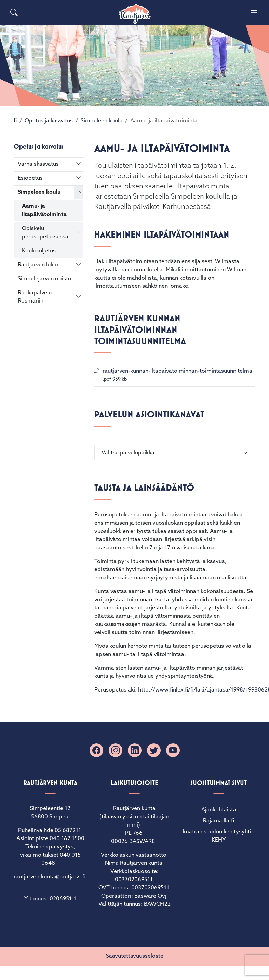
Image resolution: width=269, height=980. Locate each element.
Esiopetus (30, 178)
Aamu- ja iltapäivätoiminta (44, 211)
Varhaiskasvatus (38, 164)
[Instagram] (116, 750)
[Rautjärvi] (135, 14)
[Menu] (254, 13)
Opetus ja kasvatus (49, 121)
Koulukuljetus (39, 251)
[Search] (14, 13)
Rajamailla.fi (219, 821)
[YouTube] (173, 750)
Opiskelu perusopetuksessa (45, 233)
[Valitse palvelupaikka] (175, 453)
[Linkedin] (135, 750)
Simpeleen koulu (102, 121)
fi (15, 121)
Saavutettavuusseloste (135, 956)
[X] (154, 750)
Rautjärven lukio (38, 265)
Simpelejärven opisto (45, 279)
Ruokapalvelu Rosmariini (35, 297)
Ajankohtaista (219, 810)
